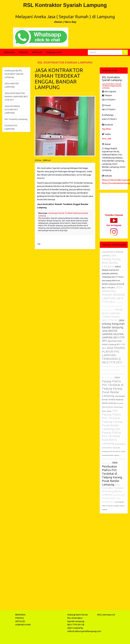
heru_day (107, 138)
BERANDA (9, 52)
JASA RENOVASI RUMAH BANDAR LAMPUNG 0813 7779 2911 (113, 295)
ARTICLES (37, 52)
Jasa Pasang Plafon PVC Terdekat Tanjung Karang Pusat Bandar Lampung (112, 420)
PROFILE (23, 52)
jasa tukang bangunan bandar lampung (113, 324)
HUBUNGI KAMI (54, 52)
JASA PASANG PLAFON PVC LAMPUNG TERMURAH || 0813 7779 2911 (114, 355)
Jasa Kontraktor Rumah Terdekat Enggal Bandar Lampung (112, 86)
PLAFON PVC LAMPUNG (11, 127)
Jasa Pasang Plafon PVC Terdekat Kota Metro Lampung (111, 436)
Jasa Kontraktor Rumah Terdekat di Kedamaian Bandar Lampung (114, 459)
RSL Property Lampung (16, 119)
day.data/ (106, 129)
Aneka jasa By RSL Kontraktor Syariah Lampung (14, 74)
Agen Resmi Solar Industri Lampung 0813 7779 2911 (113, 345)
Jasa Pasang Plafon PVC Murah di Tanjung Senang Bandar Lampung (113, 407)
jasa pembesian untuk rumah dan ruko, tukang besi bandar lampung (114, 374)
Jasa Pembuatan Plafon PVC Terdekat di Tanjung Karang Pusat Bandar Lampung (112, 473)
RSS (99, 615)
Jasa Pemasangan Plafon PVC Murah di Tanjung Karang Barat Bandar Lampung (114, 452)
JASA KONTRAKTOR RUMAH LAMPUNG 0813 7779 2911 (16, 96)
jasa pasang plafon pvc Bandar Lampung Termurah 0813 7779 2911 (113, 284)
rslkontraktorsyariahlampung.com (84, 631)
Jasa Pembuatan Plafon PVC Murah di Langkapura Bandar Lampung (113, 506)
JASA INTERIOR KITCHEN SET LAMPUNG (12, 109)
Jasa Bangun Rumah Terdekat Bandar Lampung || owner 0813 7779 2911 (113, 306)
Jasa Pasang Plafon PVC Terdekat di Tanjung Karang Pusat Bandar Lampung (113, 386)
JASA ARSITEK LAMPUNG (12, 85)
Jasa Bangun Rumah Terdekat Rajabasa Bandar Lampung (113, 400)
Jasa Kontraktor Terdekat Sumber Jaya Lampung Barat (114, 498)
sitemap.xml (109, 615)
